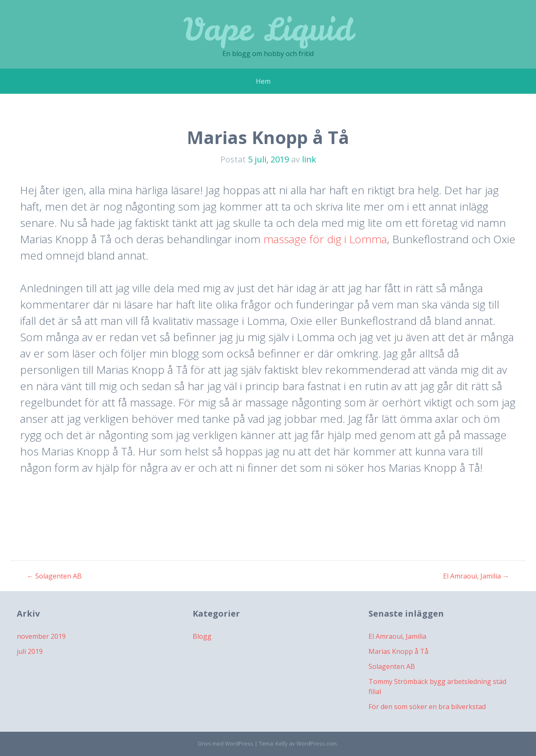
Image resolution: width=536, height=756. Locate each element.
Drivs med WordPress (226, 743)
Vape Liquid (268, 29)
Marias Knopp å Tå (398, 651)
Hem (263, 81)
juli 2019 (30, 651)
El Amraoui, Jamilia (476, 576)
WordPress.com (317, 743)
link (309, 159)
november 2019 (41, 636)
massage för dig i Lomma (325, 239)
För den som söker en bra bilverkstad (427, 707)
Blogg (202, 636)
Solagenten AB (54, 576)
